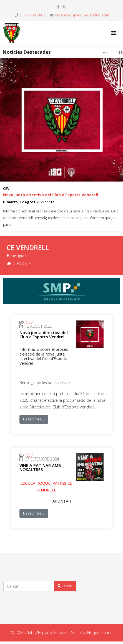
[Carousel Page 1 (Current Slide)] (104, 53)
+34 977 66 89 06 (33, 15)
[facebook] (58, 7)
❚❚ (121, 52)
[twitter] (64, 7)
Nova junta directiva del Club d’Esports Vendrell (51, 195)
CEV (6, 189)
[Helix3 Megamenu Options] (114, 33)
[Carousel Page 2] (107, 53)
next (117, 52)
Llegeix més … (34, 419)
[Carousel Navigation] (114, 52)
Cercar (65, 586)
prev (113, 52)
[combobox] (29, 586)
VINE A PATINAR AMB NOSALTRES (40, 467)
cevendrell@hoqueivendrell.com (82, 15)
